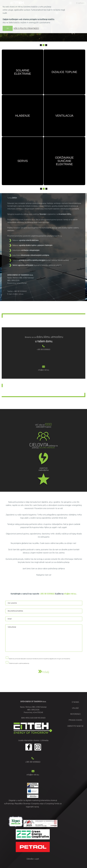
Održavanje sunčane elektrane (64, 161)
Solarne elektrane (23, 72)
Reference (75, 714)
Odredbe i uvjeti (33, 859)
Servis (23, 161)
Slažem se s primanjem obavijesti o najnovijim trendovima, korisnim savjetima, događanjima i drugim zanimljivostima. (40, 659)
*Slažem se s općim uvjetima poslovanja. (19, 663)
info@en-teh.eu (18, 294)
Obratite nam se (75, 726)
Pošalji (44, 672)
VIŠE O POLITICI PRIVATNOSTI (26, 28)
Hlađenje (23, 116)
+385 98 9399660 (20, 291)
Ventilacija (64, 116)
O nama (75, 702)
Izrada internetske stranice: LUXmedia (33, 740)
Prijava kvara (75, 720)
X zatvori (80, 3)
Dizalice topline (64, 72)
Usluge (75, 708)
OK (8, 28)
